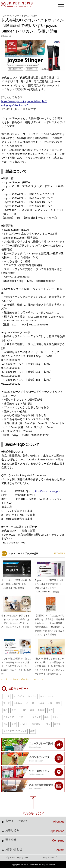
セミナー (32, 696)
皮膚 (32, 710)
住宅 (5, 724)
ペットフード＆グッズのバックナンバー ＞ (23, 679)
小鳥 (50, 703)
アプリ (15, 710)
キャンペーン (47, 696)
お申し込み (35, 831)
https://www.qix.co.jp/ (46, 491)
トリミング (35, 717)
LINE (24, 710)
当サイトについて (35, 821)
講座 (47, 717)
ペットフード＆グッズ (19, 16)
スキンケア (9, 717)
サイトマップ (50, 858)
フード (7, 703)
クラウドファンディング (15, 731)
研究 (14, 724)
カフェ (47, 724)
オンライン (19, 696)
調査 (33, 731)
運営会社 (35, 840)
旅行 (5, 710)
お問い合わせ (35, 850)
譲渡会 (58, 724)
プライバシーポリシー (17, 858)
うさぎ (41, 703)
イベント (22, 717)
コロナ (7, 696)
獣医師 (41, 710)
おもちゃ (18, 703)
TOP (4, 16)
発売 (51, 710)
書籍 (58, 703)
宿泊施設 (36, 724)
